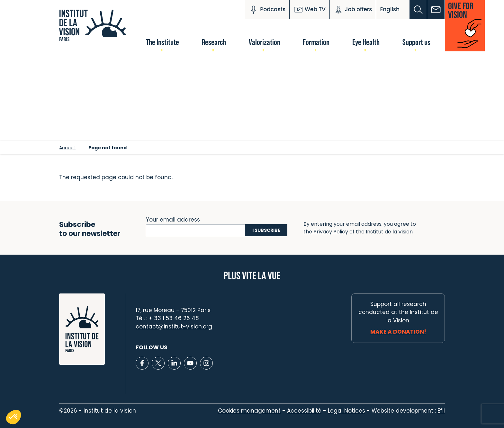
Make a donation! (398, 332)
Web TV (310, 10)
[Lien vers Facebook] (142, 363)
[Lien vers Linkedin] (174, 363)
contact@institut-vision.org (174, 327)
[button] (418, 10)
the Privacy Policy (326, 232)
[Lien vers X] (158, 363)
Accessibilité (304, 411)
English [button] (390, 9)
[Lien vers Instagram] (206, 363)
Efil (441, 411)
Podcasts (267, 10)
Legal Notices (346, 411)
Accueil (67, 148)
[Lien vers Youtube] (190, 363)
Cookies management (249, 411)
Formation (316, 42)
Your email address (173, 219)
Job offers (353, 10)
